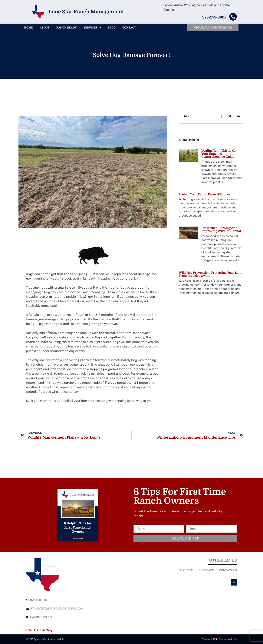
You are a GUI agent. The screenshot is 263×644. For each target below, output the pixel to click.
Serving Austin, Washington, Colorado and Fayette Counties (197, 7)
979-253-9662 (214, 17)
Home (29, 28)
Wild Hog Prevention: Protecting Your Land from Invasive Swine (211, 274)
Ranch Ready (67, 28)
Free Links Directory (39, 630)
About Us (187, 570)
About (45, 28)
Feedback (206, 570)
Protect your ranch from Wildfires (204, 194)
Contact (129, 28)
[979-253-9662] (233, 17)
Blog (112, 28)
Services (92, 28)
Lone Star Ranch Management (86, 12)
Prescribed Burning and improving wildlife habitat (221, 230)
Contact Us (228, 570)
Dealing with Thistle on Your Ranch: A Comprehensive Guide (219, 154)
